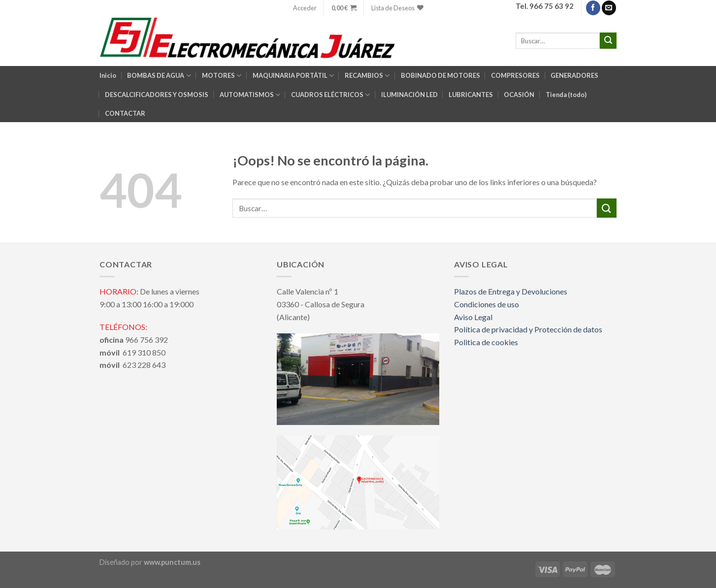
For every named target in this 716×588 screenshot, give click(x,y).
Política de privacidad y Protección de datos (528, 329)
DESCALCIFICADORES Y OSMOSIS (157, 95)
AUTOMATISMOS (250, 95)
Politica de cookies (486, 342)
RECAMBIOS (367, 76)
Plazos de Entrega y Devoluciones (511, 291)
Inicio (108, 75)
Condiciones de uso (487, 304)
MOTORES (222, 76)
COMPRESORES (515, 75)
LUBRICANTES (471, 95)
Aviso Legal (473, 317)
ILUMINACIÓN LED (409, 95)
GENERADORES (574, 75)
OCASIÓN (519, 95)
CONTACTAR (125, 113)
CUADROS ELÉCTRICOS (330, 95)
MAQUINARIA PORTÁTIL (293, 76)
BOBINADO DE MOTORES (440, 75)
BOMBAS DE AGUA (159, 76)
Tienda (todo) (566, 95)
